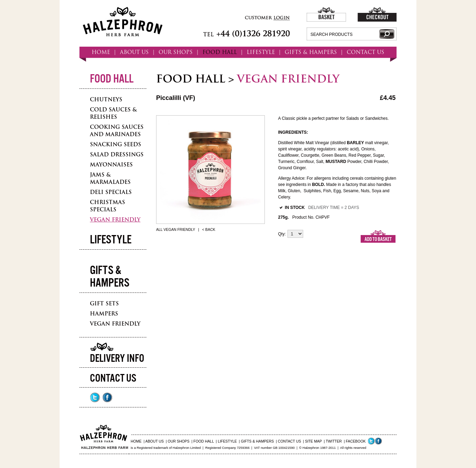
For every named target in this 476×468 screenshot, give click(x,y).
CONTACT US (366, 52)
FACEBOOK (356, 441)
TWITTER (334, 441)
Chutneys (106, 99)
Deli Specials (111, 192)
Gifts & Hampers (110, 277)
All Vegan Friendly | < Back (186, 229)
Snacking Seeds (116, 144)
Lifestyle (111, 240)
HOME (101, 52)
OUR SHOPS (176, 52)
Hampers (104, 314)
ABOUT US (134, 52)
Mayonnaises (111, 165)
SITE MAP (313, 441)
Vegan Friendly (115, 220)
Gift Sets (104, 303)
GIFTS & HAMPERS (311, 52)
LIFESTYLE (261, 52)
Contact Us (113, 379)
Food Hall (112, 79)
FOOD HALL (220, 52)
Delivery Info (117, 359)
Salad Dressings (117, 154)
